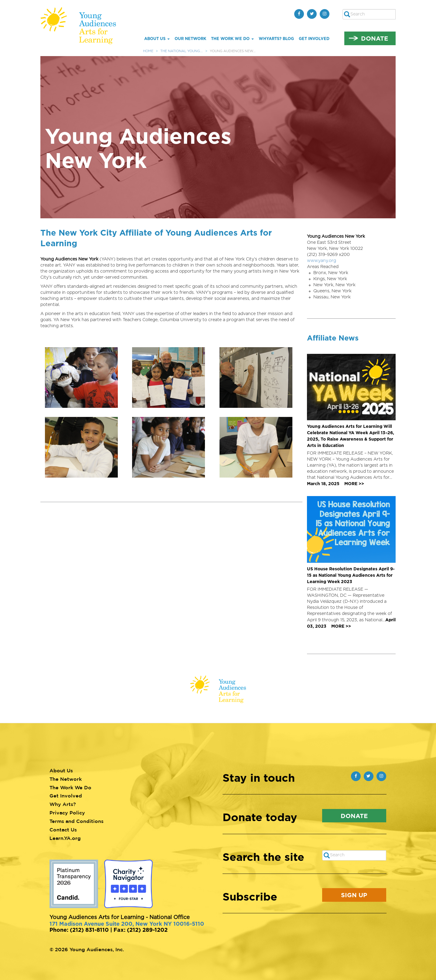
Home (148, 51)
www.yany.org (322, 261)
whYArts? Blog (276, 39)
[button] (84, 378)
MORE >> (354, 483)
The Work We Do (232, 39)
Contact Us (63, 830)
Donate (375, 38)
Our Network (190, 39)
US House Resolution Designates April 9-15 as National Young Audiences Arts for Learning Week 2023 (351, 575)
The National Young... (182, 51)
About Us (157, 39)
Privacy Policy (67, 813)
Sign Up (354, 895)
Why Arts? (63, 804)
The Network (66, 779)
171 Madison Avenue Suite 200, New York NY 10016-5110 (127, 924)
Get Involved (314, 39)
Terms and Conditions (77, 821)
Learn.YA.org (65, 838)
